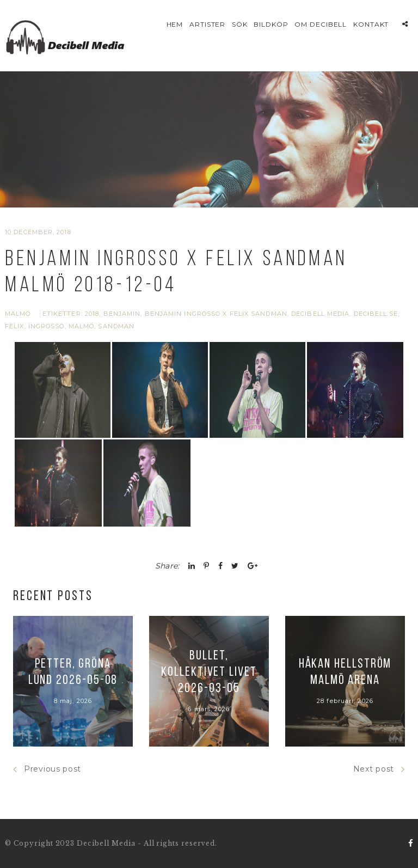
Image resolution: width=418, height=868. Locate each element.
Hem (175, 24)
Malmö (18, 314)
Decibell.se (376, 314)
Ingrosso (47, 326)
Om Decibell (321, 24)
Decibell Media (320, 314)
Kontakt (371, 24)
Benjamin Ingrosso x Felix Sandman (216, 314)
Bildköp (271, 24)
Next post (379, 769)
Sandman (116, 326)
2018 (92, 314)
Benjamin (122, 314)
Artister (208, 24)
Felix (15, 326)
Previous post (47, 769)
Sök (240, 24)
